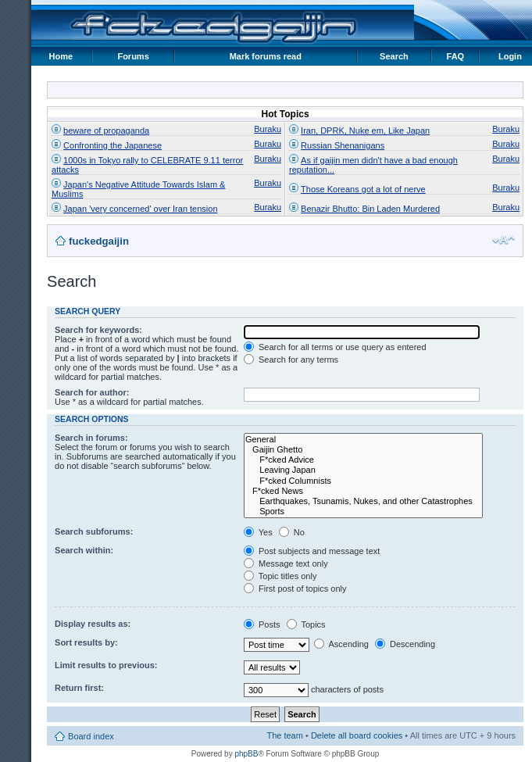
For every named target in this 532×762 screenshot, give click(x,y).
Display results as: (93, 624)
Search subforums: (94, 531)
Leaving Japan (363, 470)
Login (510, 56)
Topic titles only (280, 576)
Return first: (79, 688)
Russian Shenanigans (343, 145)
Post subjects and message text (312, 551)
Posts (262, 624)
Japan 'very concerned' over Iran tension (140, 209)
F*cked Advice (363, 460)
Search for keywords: (98, 330)
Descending (405, 644)
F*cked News (363, 491)
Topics (306, 624)
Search (394, 56)
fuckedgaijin (99, 241)
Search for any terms (291, 360)
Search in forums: (91, 438)
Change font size (503, 240)
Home (61, 56)
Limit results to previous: (106, 665)
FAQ (456, 56)
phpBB (246, 754)
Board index (91, 736)
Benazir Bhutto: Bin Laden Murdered (370, 209)
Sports (363, 512)
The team (284, 735)
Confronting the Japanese (112, 145)
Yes (258, 532)
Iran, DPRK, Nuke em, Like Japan (365, 131)
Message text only (286, 563)
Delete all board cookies (357, 735)
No (292, 532)
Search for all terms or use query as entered (335, 347)
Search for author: (92, 392)
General (363, 440)
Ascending (341, 644)
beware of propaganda (106, 131)
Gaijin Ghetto (363, 450)
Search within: (84, 550)
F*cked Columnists (363, 481)
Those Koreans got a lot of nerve (363, 189)
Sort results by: (86, 642)
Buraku (268, 129)
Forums (133, 56)
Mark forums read (266, 56)
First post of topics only (295, 588)
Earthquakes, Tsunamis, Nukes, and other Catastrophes (363, 501)
